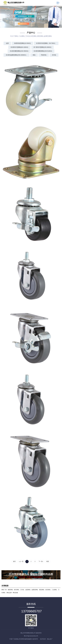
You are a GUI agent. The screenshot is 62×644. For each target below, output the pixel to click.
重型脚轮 (42, 590)
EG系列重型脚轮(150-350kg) (19, 51)
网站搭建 (15, 593)
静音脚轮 (17, 590)
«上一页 (21, 561)
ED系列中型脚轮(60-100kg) (19, 47)
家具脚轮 (48, 590)
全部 (7, 43)
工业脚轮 (54, 590)
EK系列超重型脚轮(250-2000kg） (17, 55)
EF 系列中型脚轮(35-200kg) (43, 47)
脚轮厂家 (4, 590)
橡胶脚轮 (10, 590)
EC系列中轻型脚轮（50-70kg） (46, 43)
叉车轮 (54, 55)
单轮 (34, 55)
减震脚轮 (28, 590)
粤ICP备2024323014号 (31, 636)
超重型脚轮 (35, 590)
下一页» (41, 561)
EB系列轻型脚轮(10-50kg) (22, 43)
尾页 (48, 561)
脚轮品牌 (9, 593)
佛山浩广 (50, 639)
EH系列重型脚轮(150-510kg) (43, 51)
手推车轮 (44, 55)
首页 (14, 561)
